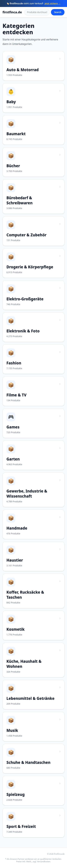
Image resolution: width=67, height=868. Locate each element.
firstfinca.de (12, 12)
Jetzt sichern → (53, 3)
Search (58, 12)
